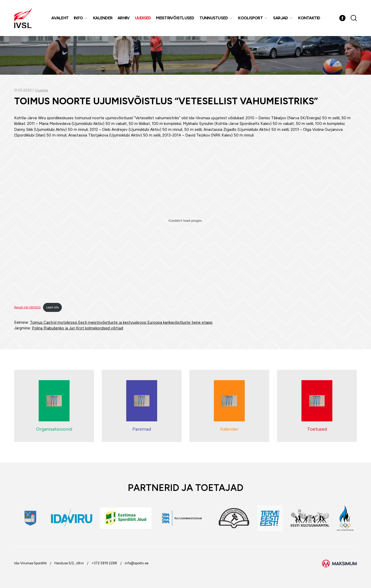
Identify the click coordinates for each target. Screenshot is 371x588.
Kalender (103, 18)
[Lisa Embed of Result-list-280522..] (185, 221)
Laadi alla (52, 307)
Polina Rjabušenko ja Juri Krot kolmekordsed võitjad (78, 328)
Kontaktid (309, 18)
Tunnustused (214, 18)
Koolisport (250, 18)
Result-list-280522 (27, 307)
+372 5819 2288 (104, 563)
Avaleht (60, 18)
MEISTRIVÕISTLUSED (175, 18)
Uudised (143, 18)
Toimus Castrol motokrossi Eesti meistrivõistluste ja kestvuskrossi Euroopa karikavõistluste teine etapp (121, 322)
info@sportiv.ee (137, 563)
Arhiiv (124, 18)
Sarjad (281, 18)
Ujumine (41, 90)
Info (78, 18)
